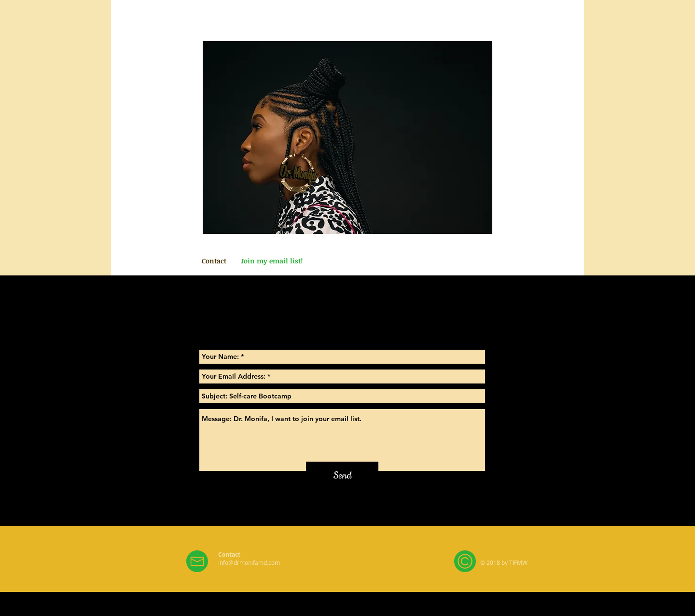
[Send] (342, 476)
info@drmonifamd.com (249, 562)
